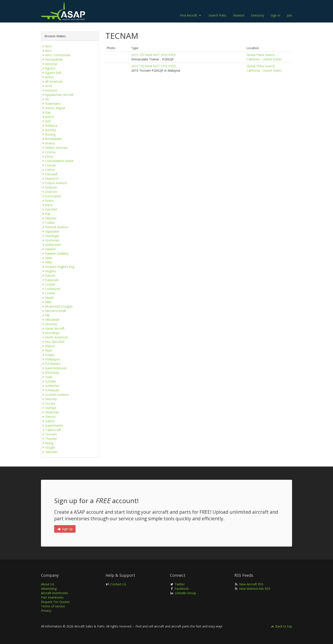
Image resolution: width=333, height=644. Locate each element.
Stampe (49, 408)
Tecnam (49, 434)
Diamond (50, 178)
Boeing (48, 134)
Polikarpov (51, 359)
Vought (48, 447)
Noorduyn (50, 333)
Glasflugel (50, 236)
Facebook (182, 589)
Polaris (48, 355)
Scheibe (49, 381)
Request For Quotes (55, 602)
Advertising (49, 589)
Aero (47, 51)
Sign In (275, 15)
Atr (45, 99)
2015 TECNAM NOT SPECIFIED (154, 55)
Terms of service (53, 606)
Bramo (48, 143)
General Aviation (55, 227)
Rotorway (50, 372)
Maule (48, 298)
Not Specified (53, 342)
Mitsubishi (50, 320)
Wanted (239, 15)
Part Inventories (52, 597)
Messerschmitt (54, 311)
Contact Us (118, 584)
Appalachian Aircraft (57, 95)
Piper (47, 350)
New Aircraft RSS (251, 584)
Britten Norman (54, 148)
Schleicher (50, 386)
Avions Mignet (53, 108)
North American (55, 337)
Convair (49, 165)
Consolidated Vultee (57, 161)
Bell (46, 121)
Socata (48, 403)
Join (289, 15)
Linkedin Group (185, 593)
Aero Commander (56, 55)
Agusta (48, 68)
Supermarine (52, 425)
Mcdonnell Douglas (57, 306)
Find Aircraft (191, 15)
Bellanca (49, 126)
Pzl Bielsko (51, 364)
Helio (47, 258)
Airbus (48, 77)
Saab (47, 377)
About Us (48, 584)
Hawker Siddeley (55, 253)
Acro (46, 46)
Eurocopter (51, 196)
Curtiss (48, 170)
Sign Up (65, 529)
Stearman (50, 412)
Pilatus (48, 346)
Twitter (180, 584)
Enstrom (49, 192)
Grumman (50, 240)
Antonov (49, 90)
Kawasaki (50, 280)
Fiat (46, 214)
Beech (48, 117)
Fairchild (49, 209)
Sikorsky (49, 399)
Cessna (48, 152)
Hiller (47, 262)
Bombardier (52, 139)
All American (52, 81)
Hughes (49, 271)
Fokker (48, 223)
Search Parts (218, 15)
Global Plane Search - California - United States (264, 57)
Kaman (48, 275)
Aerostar (49, 64)
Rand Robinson (54, 368)
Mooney (49, 324)
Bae (46, 112)
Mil (45, 315)
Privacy (46, 611)
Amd (46, 86)
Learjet (48, 284)
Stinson (48, 417)
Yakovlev (49, 452)
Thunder (49, 439)
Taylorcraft (51, 430)
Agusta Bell (51, 73)
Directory (257, 15)
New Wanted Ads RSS (255, 589)
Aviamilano (51, 104)
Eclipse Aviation (54, 183)
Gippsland (50, 231)
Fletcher (49, 218)
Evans (47, 201)
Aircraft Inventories (55, 593)
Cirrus (47, 156)
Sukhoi (48, 421)
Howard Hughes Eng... (59, 267)
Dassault (49, 174)
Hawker (49, 249)
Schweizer (50, 390)
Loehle (48, 293)
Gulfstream (51, 245)
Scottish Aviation (55, 395)
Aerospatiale (52, 59)
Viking (47, 443)
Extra (47, 205)
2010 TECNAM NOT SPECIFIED (154, 66)
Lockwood (51, 289)
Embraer (49, 187)
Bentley (49, 130)
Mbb (46, 302)
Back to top (281, 626)
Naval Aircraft (53, 328)
